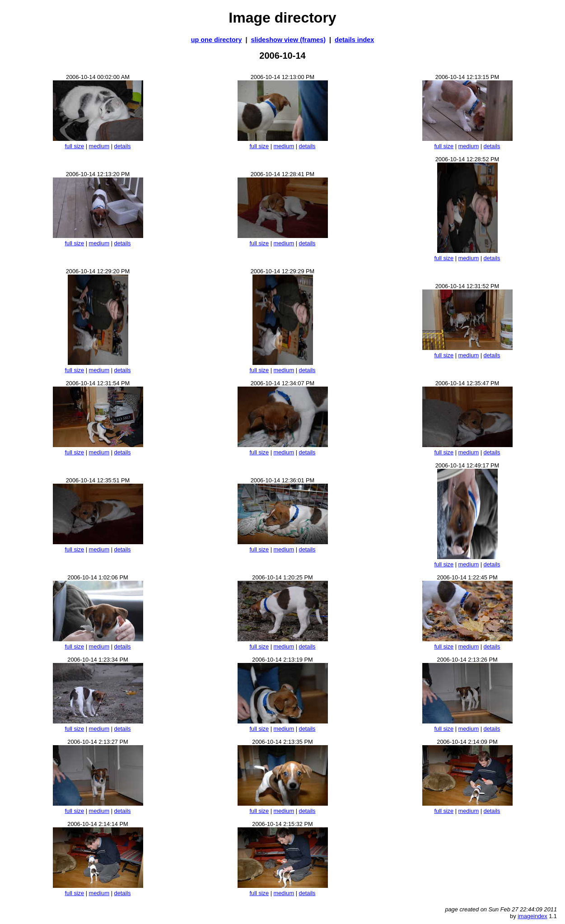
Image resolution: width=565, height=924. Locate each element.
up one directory (217, 40)
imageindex (532, 916)
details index (354, 40)
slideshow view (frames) (289, 40)
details (123, 146)
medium (99, 146)
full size (74, 146)
